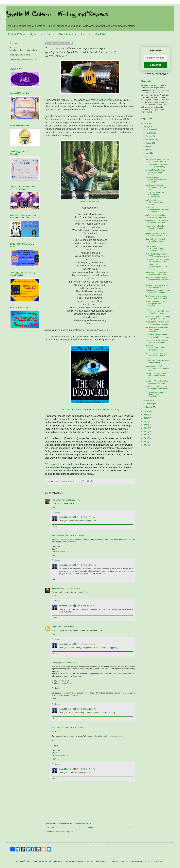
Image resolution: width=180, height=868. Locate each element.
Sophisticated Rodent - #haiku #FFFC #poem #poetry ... (157, 166)
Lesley (55, 663)
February (150, 404)
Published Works (17, 34)
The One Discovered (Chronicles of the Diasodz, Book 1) (90, 409)
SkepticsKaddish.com (60, 551)
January (149, 407)
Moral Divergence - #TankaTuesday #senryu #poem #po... (156, 180)
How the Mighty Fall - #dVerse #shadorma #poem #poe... (157, 273)
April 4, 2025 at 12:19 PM (87, 565)
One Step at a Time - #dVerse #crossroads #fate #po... (157, 222)
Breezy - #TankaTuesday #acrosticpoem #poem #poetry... (155, 228)
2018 (146, 432)
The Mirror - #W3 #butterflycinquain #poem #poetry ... (156, 267)
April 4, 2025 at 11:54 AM (74, 536)
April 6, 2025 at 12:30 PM (87, 709)
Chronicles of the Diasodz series (61, 119)
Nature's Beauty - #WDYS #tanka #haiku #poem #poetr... (155, 241)
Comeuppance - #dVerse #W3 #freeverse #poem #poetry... (157, 323)
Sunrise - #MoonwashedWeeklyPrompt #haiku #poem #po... (158, 311)
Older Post (130, 828)
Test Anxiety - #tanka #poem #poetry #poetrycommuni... (157, 297)
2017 (146, 435)
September (150, 140)
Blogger (160, 861)
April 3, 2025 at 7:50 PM (71, 500)
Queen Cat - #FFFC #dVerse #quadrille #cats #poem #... (157, 235)
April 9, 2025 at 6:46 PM (86, 769)
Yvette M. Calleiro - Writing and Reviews (57, 14)
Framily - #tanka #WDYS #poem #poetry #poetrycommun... (155, 195)
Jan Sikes (56, 589)
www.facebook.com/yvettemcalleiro (24, 50)
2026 (146, 123)
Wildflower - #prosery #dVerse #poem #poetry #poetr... (157, 286)
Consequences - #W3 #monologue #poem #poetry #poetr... (157, 368)
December (150, 129)
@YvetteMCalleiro (23, 55)
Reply (54, 507)
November (150, 133)
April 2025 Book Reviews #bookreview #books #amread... (155, 172)
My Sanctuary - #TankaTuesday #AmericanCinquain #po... (158, 292)
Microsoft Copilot (94, 202)
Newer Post (50, 828)
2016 (146, 438)
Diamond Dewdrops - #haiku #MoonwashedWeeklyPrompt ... (158, 280)
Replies (57, 512)
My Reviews (36, 34)
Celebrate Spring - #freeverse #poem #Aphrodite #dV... (157, 354)
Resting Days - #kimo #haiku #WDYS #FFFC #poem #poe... (156, 376)
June (148, 150)
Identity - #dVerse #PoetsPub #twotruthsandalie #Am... (157, 382)
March (149, 400)
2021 (146, 421)
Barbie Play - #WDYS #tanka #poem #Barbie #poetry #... (157, 341)
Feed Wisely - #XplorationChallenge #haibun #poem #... (155, 249)
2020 (146, 425)
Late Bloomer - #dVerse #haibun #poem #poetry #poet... (156, 187)
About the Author (68, 34)
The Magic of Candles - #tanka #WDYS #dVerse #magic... (157, 260)
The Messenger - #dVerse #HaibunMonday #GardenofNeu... (155, 394)
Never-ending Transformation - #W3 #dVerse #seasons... (157, 160)
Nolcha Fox (57, 500)
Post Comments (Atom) (64, 832)
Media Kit (86, 34)
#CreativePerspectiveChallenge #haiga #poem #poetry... (158, 318)
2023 (146, 415)
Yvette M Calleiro (66, 517)
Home (90, 828)
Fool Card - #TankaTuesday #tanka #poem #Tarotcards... (157, 388)
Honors (50, 34)
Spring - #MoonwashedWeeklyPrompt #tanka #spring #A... (158, 361)
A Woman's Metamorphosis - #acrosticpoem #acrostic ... (157, 216)
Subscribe (155, 65)
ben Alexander (58, 536)
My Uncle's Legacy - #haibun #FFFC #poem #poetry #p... (157, 255)
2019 (146, 428)
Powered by (156, 74)
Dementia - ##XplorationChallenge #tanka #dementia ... (155, 348)
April (148, 156)
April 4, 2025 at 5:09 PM (86, 606)
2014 (146, 445)
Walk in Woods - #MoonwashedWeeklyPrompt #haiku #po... (158, 210)
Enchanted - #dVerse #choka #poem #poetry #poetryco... (157, 336)
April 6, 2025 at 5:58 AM (67, 663)
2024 (146, 411)
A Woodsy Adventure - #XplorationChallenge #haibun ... (155, 202)
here (109, 330)
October (149, 136)
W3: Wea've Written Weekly (100, 100)
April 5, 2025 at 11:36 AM (67, 627)
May (148, 153)
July (148, 146)
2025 (146, 127)
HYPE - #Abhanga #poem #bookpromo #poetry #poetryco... (155, 304)
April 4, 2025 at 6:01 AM (86, 517)
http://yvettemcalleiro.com (27, 60)
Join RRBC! (101, 34)
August (149, 143)
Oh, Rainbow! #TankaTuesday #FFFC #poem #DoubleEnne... (157, 329)
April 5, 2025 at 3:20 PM (86, 644)
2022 (146, 418)
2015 (146, 442)
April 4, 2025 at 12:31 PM (70, 589)
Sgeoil (54, 627)
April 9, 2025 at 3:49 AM (74, 728)
